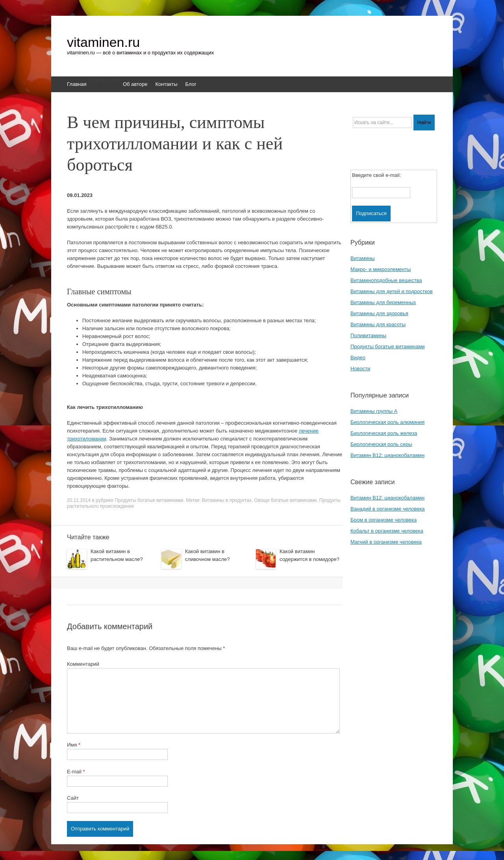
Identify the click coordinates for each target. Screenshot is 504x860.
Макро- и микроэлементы (381, 269)
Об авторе (135, 84)
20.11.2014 (79, 500)
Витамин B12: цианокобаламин (387, 455)
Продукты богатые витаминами (149, 500)
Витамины (363, 258)
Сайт (73, 798)
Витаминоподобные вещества (386, 280)
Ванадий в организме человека (388, 509)
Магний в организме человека (386, 542)
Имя (74, 745)
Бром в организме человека (384, 520)
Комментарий (83, 664)
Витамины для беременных (383, 302)
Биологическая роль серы (381, 444)
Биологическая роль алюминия (387, 422)
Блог (191, 84)
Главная (77, 84)
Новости (360, 369)
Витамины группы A (374, 411)
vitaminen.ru (103, 42)
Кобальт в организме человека (387, 531)
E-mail (76, 772)
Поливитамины (368, 335)
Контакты (166, 84)
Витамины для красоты (378, 324)
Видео (358, 358)
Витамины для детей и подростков (392, 291)
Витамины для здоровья (379, 313)
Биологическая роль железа (384, 433)
